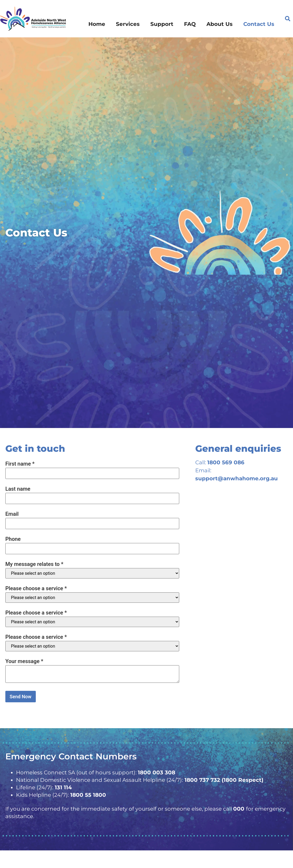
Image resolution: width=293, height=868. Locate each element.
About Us (220, 24)
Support (162, 24)
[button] (288, 19)
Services (128, 24)
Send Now (21, 697)
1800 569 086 (226, 462)
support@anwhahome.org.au (237, 478)
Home (97, 24)
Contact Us (259, 24)
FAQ (190, 24)
